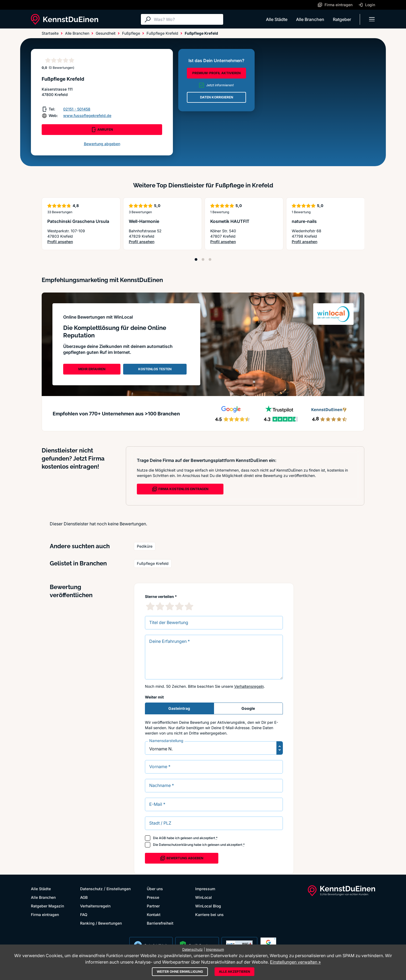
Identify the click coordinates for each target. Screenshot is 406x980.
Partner (153, 906)
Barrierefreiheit (160, 923)
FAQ (84, 915)
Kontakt (154, 915)
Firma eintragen (45, 915)
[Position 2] (203, 259)
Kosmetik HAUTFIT (230, 221)
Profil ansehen (75, 242)
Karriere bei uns (209, 915)
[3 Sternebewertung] (170, 606)
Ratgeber (342, 19)
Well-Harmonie (144, 221)
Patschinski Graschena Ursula (78, 221)
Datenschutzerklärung (176, 845)
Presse (153, 897)
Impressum (205, 889)
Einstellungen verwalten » (295, 962)
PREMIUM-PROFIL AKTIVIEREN (216, 73)
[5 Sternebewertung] (189, 606)
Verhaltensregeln (249, 686)
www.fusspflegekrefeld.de (87, 115)
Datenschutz (91, 889)
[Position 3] (210, 259)
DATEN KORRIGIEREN (217, 97)
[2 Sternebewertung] (160, 606)
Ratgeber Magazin (47, 906)
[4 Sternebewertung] (179, 606)
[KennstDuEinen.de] (65, 19)
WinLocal (204, 897)
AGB (162, 838)
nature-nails (304, 221)
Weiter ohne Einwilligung (180, 972)
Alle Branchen (310, 19)
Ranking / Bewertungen (101, 923)
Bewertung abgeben (102, 144)
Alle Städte (277, 19)
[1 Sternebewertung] (150, 606)
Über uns (155, 889)
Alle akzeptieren (234, 972)
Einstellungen (119, 889)
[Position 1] (196, 259)
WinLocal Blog (208, 906)
